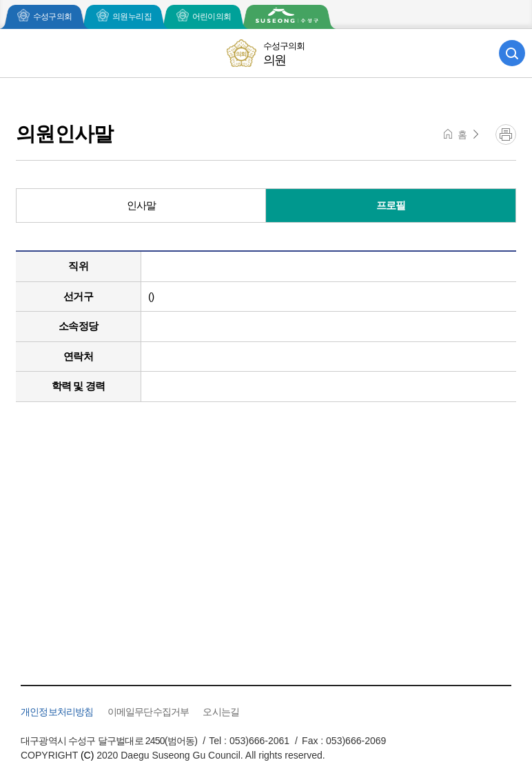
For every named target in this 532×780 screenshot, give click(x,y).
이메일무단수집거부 (149, 712)
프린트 (506, 134)
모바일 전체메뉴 (20, 53)
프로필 (391, 205)
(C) (87, 755)
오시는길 (221, 712)
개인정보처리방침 (57, 712)
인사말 (142, 205)
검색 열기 (512, 53)
